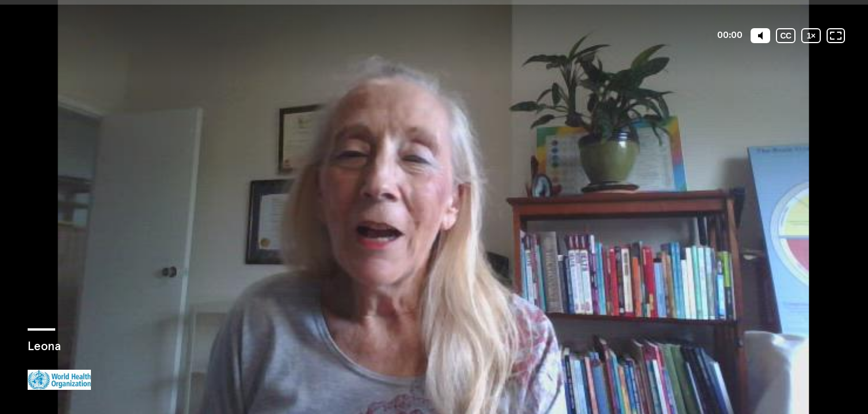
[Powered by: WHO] (59, 380)
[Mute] (760, 36)
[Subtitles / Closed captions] (786, 36)
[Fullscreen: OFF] (836, 36)
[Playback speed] (811, 36)
